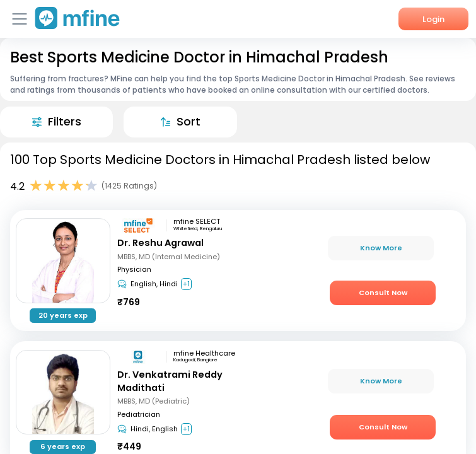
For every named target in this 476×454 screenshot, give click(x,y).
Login (433, 19)
